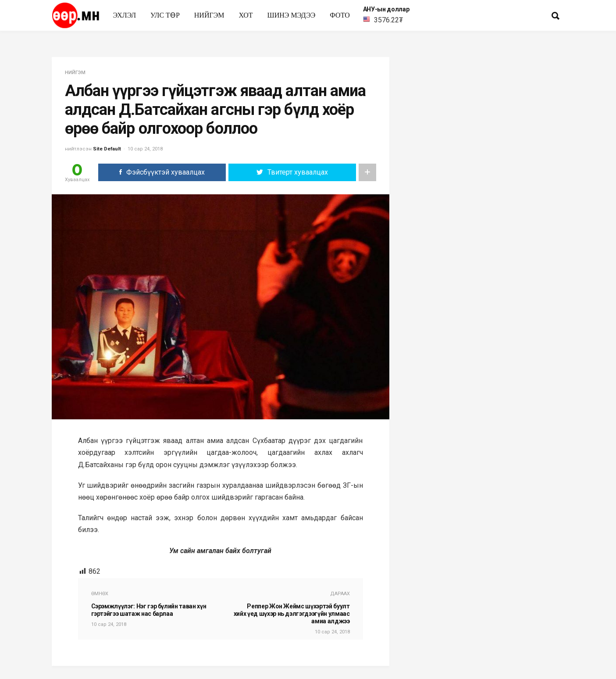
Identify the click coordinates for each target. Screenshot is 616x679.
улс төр (165, 15)
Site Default (107, 149)
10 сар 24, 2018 (145, 149)
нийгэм (209, 15)
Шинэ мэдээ (292, 15)
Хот (246, 15)
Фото (340, 15)
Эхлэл (125, 15)
